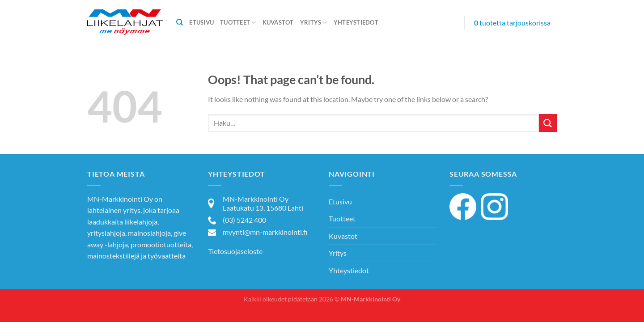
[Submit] (548, 123)
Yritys (314, 23)
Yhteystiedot (356, 22)
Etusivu (201, 22)
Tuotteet (238, 23)
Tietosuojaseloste (235, 251)
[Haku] (180, 22)
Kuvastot (278, 22)
